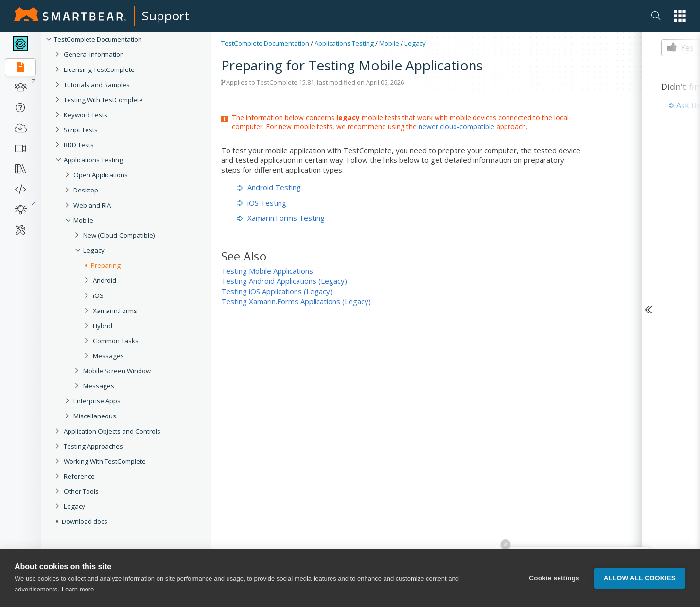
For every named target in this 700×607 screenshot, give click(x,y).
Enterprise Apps (97, 401)
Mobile (83, 220)
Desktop (86, 190)
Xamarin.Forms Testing (281, 218)
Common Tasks (116, 341)
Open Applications (101, 175)
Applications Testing (93, 160)
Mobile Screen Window (117, 371)
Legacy (94, 250)
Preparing (106, 265)
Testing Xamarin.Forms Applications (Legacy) (296, 301)
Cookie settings (554, 578)
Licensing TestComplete (99, 69)
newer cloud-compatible (456, 127)
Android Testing (269, 187)
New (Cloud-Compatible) (119, 235)
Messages (108, 356)
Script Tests (81, 130)
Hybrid (103, 326)
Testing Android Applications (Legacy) (284, 281)
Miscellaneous (95, 416)
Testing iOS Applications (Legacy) (277, 291)
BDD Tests (79, 145)
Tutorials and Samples (97, 85)
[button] (680, 16)
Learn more (78, 589)
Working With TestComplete (105, 461)
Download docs (85, 521)
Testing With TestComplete (103, 100)
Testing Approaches (93, 446)
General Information (94, 54)
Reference (79, 476)
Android (105, 280)
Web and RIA (92, 205)
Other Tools (81, 491)
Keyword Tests (86, 115)
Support (166, 16)
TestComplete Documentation (98, 39)
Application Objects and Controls (112, 431)
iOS (98, 295)
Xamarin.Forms (115, 311)
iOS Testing (262, 203)
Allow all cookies (640, 578)
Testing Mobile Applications (267, 271)
